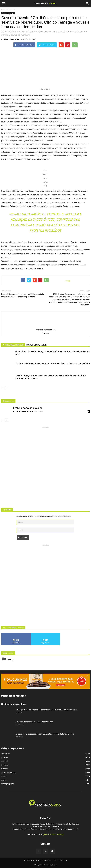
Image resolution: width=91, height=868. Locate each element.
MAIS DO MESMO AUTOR (36, 345)
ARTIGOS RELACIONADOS (13, 345)
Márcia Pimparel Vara (12, 39)
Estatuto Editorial (61, 861)
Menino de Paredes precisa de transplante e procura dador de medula (45, 734)
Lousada (5, 765)
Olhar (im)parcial (8, 784)
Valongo (5, 769)
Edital (9, 660)
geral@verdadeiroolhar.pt (54, 834)
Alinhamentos (8, 401)
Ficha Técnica (29, 861)
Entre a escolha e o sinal (28, 408)
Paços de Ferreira (8, 772)
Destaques (5, 13)
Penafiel (5, 761)
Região (12, 13)
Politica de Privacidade (44, 861)
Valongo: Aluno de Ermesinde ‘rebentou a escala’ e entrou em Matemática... (47, 710)
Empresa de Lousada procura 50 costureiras (34, 722)
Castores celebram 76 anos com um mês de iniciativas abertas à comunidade (52, 363)
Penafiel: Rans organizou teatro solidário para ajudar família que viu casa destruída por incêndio (23, 295)
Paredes (5, 757)
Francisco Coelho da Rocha (23, 411)
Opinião (4, 780)
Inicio (3, 9)
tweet (68, 281)
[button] (87, 3)
